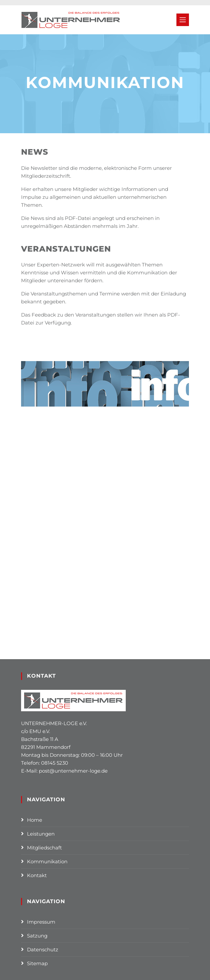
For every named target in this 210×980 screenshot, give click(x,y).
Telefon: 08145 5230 (45, 763)
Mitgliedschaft (44, 848)
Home (35, 820)
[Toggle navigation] (183, 20)
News (35, 152)
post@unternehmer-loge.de (73, 771)
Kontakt (37, 875)
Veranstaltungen (66, 249)
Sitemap (37, 963)
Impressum (41, 922)
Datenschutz (43, 949)
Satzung (37, 936)
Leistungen (41, 834)
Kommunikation (47, 861)
